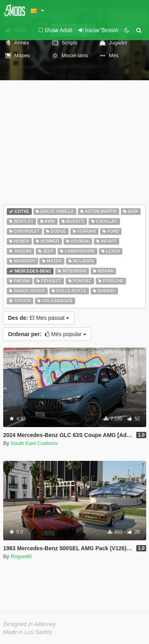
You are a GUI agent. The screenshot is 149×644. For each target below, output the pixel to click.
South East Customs (34, 443)
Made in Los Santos (28, 632)
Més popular (47, 334)
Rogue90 (21, 556)
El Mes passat (39, 318)
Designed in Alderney (30, 624)
